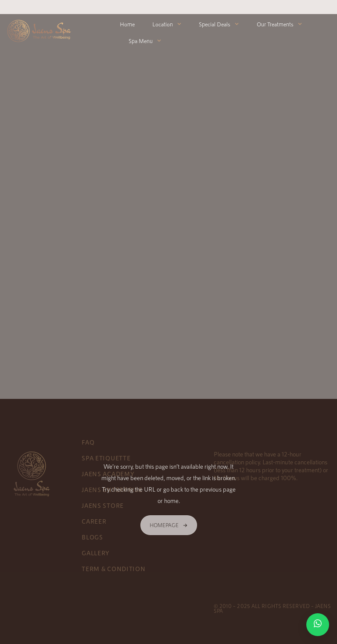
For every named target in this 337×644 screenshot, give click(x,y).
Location (167, 24)
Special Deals (219, 24)
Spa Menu (145, 41)
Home (127, 24)
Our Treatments (279, 24)
